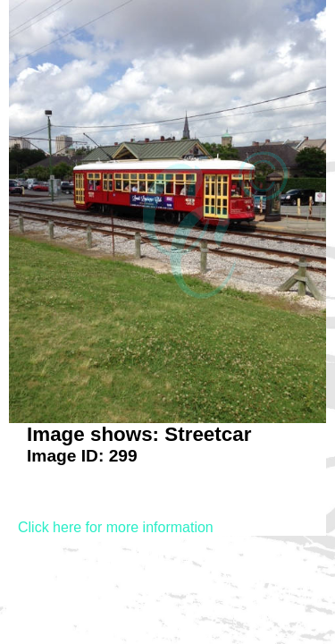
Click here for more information (116, 527)
